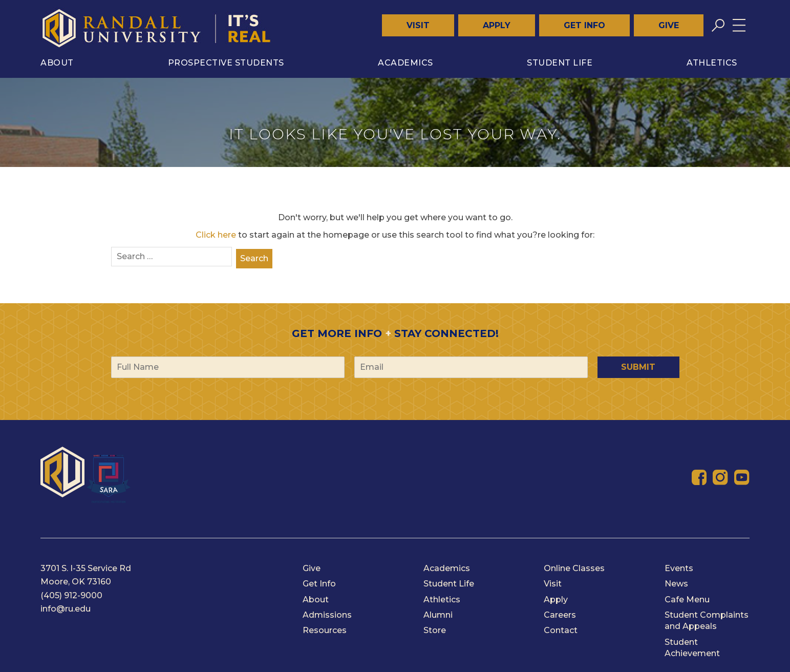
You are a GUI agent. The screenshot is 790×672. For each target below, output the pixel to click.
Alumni (438, 615)
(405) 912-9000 (71, 595)
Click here (216, 235)
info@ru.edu (66, 609)
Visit (418, 25)
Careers (560, 615)
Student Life (560, 63)
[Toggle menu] (739, 25)
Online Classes (574, 568)
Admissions (327, 615)
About (57, 63)
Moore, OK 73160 (76, 582)
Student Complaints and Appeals (707, 621)
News (676, 584)
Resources (325, 630)
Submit (638, 367)
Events (679, 568)
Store (435, 630)
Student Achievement (692, 648)
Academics (405, 63)
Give (669, 25)
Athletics (712, 63)
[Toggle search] (718, 25)
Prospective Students (226, 63)
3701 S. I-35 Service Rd (86, 568)
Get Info (584, 25)
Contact (561, 630)
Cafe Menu (687, 600)
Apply (497, 25)
